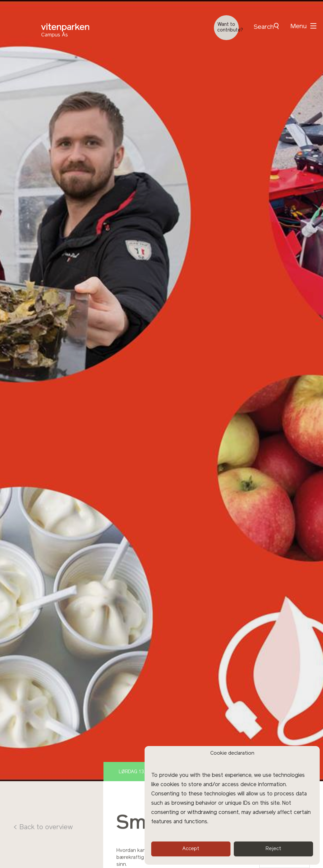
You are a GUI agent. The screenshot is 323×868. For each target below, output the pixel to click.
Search (266, 27)
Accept (191, 849)
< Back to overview (43, 828)
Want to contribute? (228, 28)
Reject (273, 849)
